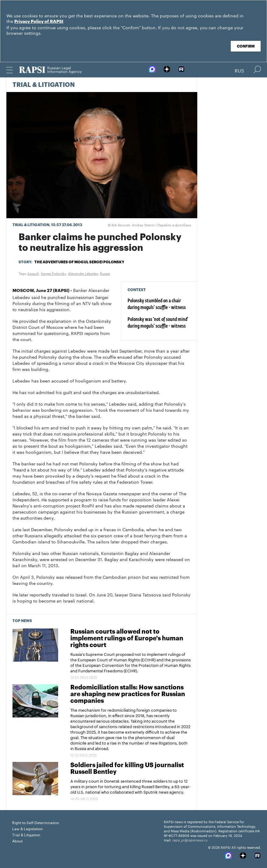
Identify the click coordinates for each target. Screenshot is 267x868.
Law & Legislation (27, 828)
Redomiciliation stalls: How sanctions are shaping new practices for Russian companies (128, 694)
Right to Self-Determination (36, 822)
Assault (33, 273)
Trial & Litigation (44, 85)
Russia (105, 273)
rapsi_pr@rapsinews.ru (190, 840)
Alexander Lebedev (83, 273)
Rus (239, 70)
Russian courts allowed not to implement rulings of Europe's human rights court (127, 639)
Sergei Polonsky (53, 273)
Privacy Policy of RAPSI (39, 22)
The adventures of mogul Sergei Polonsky (79, 262)
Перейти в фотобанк (174, 225)
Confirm (246, 46)
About (17, 840)
